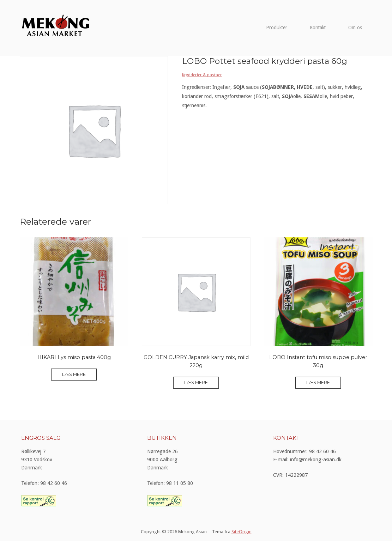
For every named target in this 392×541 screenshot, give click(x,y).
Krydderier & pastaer (202, 75)
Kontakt (318, 28)
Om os (355, 28)
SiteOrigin (242, 532)
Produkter (277, 28)
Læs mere (74, 374)
